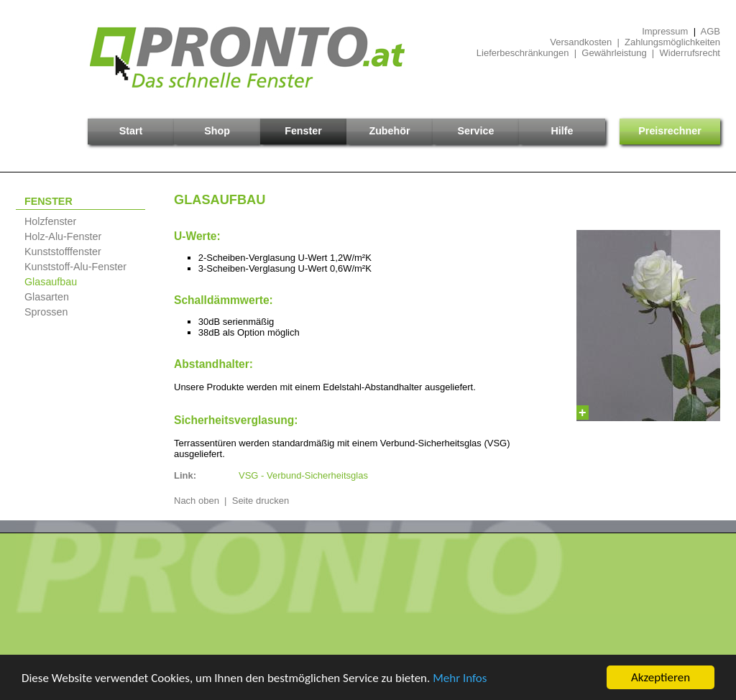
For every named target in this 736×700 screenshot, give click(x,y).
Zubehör (389, 131)
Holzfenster (50, 221)
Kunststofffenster (63, 252)
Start (131, 131)
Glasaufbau (51, 282)
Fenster (303, 131)
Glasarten (47, 297)
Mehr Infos (460, 678)
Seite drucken (261, 501)
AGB (710, 31)
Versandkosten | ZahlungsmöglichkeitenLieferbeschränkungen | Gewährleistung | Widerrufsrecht (598, 47)
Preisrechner (670, 131)
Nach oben (197, 501)
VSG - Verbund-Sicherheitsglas (303, 475)
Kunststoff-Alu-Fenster (75, 267)
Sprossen (46, 312)
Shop (217, 131)
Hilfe (562, 131)
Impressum (665, 31)
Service (476, 131)
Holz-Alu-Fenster (63, 236)
